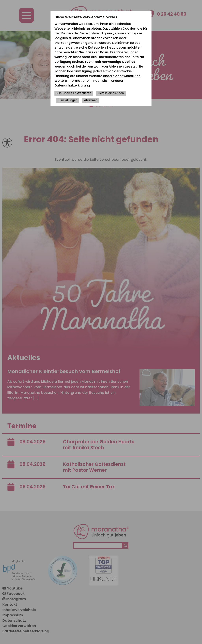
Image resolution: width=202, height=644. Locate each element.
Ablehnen (91, 100)
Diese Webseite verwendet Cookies (86, 17)
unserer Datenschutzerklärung (89, 83)
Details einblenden (111, 93)
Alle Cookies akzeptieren (74, 93)
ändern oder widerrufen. (122, 76)
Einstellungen (68, 100)
